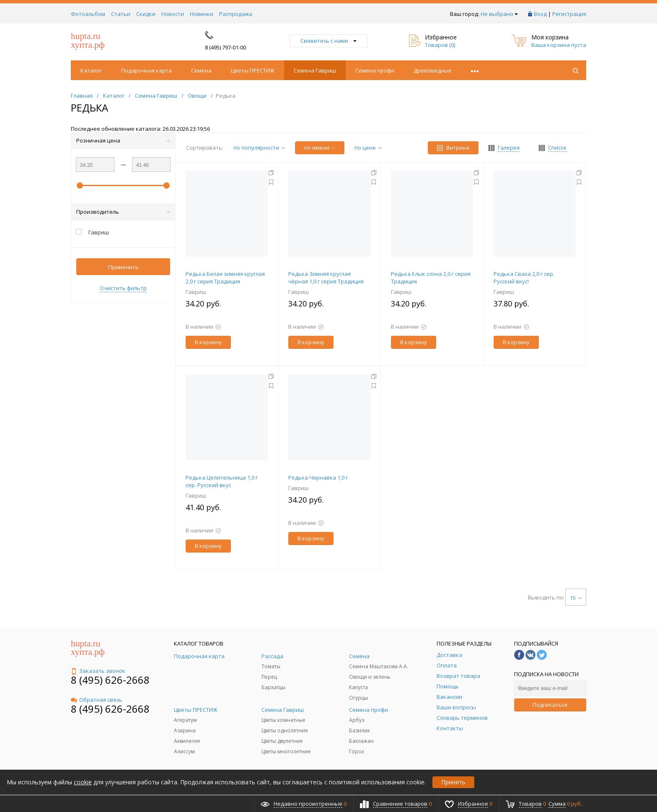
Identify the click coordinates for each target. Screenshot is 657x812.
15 (576, 598)
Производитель (123, 212)
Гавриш (196, 292)
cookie (83, 782)
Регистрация (569, 14)
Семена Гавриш (315, 70)
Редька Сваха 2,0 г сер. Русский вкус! (524, 278)
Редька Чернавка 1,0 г (318, 477)
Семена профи (375, 70)
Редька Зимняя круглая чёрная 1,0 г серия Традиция (326, 278)
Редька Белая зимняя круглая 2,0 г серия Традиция (225, 278)
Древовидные (433, 70)
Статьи (121, 14)
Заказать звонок (98, 671)
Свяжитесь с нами (328, 41)
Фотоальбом (88, 14)
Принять (453, 782)
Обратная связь (97, 700)
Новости (173, 14)
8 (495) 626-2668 (110, 680)
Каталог (91, 70)
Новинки (202, 14)
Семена (201, 70)
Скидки (146, 14)
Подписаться (550, 705)
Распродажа (236, 14)
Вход (540, 14)
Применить (123, 267)
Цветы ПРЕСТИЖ (253, 70)
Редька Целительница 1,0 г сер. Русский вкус (222, 481)
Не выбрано (499, 14)
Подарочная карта (146, 70)
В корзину (208, 342)
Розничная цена (123, 140)
